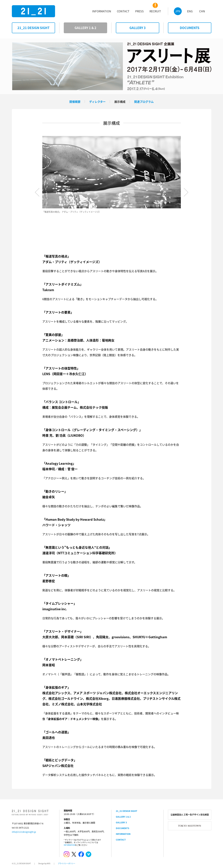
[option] (112, 175)
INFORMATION (69, 845)
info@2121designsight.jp (24, 832)
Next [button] (186, 192)
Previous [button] (37, 192)
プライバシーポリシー (67, 863)
